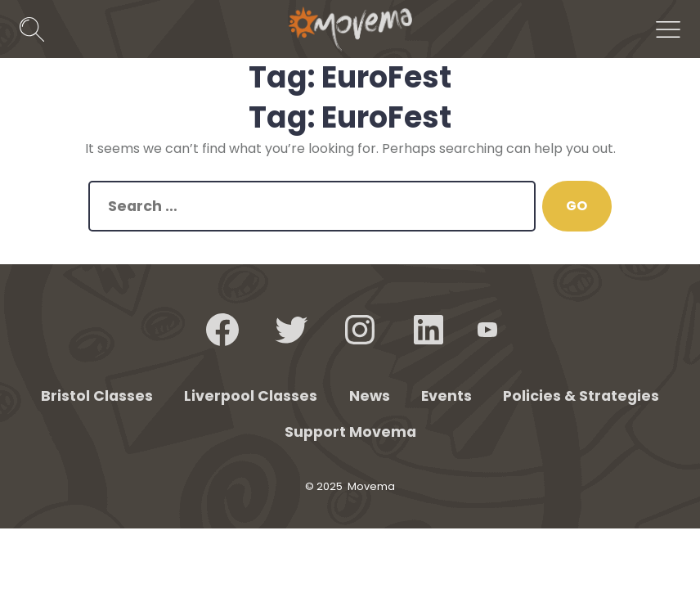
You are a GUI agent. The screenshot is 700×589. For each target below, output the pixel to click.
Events (446, 396)
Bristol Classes (97, 396)
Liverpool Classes (251, 396)
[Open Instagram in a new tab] (360, 330)
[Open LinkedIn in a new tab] (429, 330)
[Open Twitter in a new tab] (291, 330)
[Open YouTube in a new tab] (487, 330)
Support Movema (350, 432)
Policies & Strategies (581, 396)
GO (577, 206)
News (370, 396)
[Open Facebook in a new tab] (222, 330)
